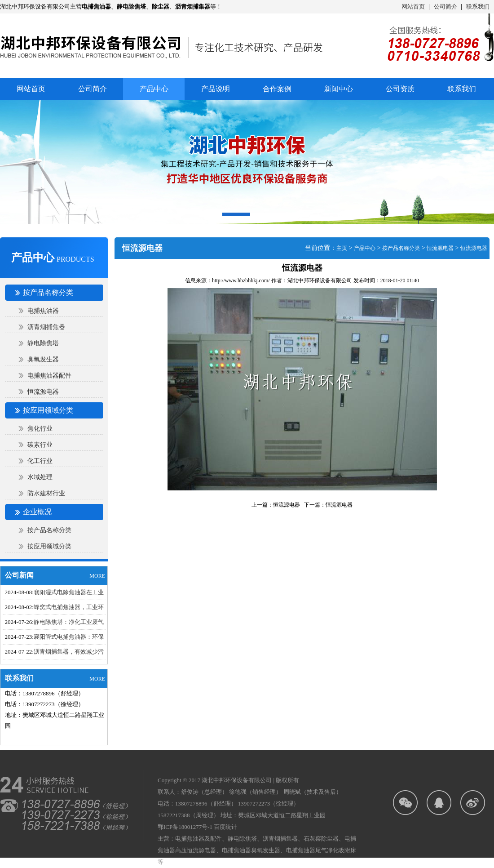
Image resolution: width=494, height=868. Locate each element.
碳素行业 (40, 445)
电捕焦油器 (43, 311)
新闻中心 (339, 89)
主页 (342, 248)
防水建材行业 (46, 493)
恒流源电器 (43, 392)
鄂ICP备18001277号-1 (185, 827)
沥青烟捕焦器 (46, 327)
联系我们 (478, 7)
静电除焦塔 (43, 343)
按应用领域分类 (49, 546)
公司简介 (445, 7)
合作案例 (277, 89)
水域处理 (40, 477)
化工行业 (40, 461)
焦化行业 (40, 429)
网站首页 (413, 7)
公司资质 (400, 89)
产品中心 (365, 248)
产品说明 (216, 89)
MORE (97, 576)
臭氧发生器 (43, 359)
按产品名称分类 (49, 530)
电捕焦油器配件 (49, 376)
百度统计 (225, 827)
